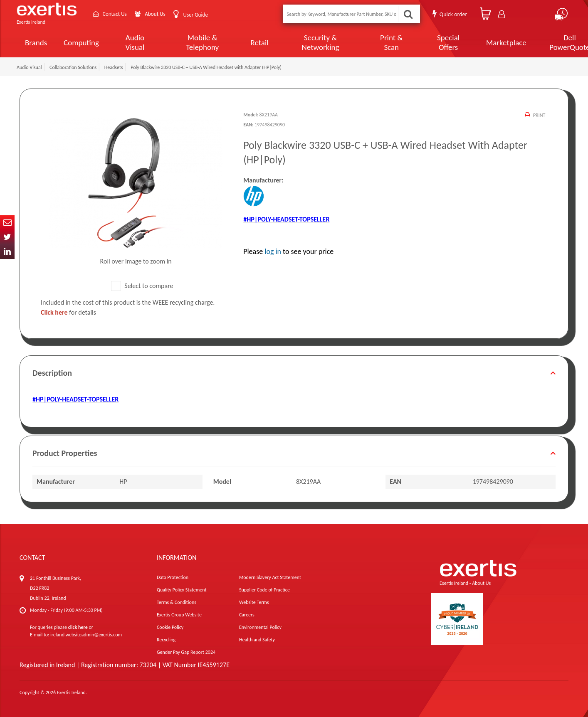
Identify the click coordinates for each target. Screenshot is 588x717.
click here (78, 627)
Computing (81, 43)
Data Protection (173, 577)
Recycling (166, 640)
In (7, 252)
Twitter (7, 237)
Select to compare (142, 286)
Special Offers (423, 42)
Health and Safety (257, 640)
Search (408, 14)
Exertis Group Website (179, 615)
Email (7, 223)
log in (273, 251)
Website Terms (254, 602)
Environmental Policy (260, 627)
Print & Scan (371, 42)
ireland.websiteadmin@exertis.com (86, 635)
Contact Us (116, 14)
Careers (247, 615)
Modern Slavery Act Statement (270, 577)
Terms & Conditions (177, 602)
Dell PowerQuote (539, 42)
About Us (159, 14)
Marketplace (479, 43)
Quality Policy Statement (182, 590)
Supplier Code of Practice (264, 590)
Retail (248, 43)
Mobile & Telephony (194, 42)
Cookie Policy (170, 627)
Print (539, 115)
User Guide (201, 15)
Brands (36, 43)
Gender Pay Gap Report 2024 (186, 652)
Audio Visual (133, 42)
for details (68, 312)
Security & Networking (306, 42)
